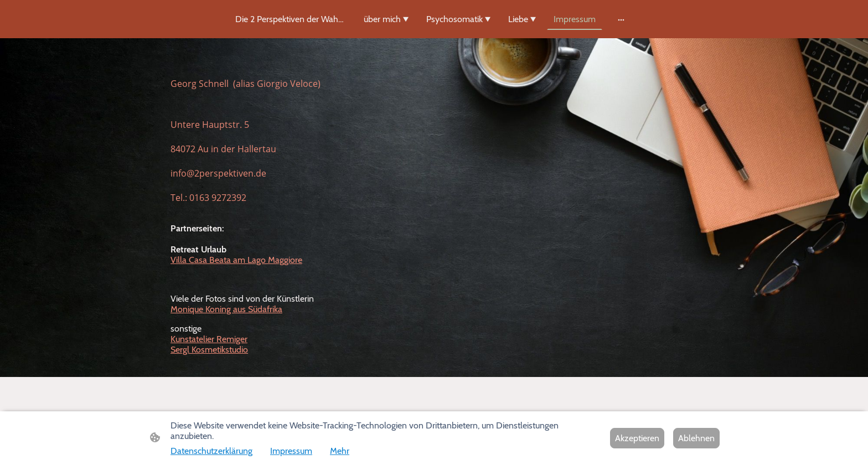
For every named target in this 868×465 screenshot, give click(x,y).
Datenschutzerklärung (211, 451)
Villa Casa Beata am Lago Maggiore (236, 260)
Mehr (340, 451)
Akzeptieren (637, 438)
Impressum (291, 451)
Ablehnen (696, 438)
